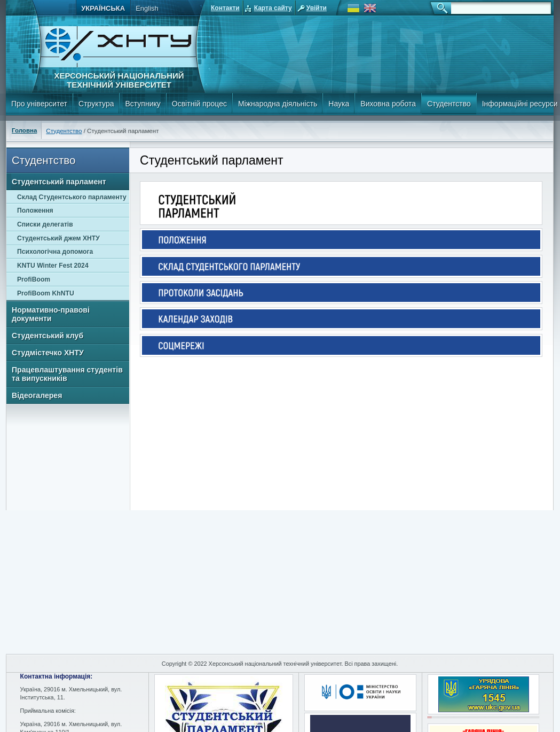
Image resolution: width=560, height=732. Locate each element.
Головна (24, 130)
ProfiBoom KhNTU (46, 293)
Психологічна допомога (55, 252)
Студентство (449, 104)
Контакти (225, 8)
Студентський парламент (59, 182)
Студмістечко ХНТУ (48, 353)
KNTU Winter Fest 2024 (53, 266)
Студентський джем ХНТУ (58, 238)
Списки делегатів (45, 224)
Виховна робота (388, 104)
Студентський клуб (48, 336)
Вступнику (143, 104)
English (147, 8)
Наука (339, 104)
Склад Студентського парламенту (72, 197)
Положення (35, 211)
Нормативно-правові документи (51, 314)
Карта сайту (273, 8)
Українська (103, 8)
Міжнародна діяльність (278, 104)
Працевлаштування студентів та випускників (67, 374)
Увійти (317, 8)
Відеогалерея (37, 395)
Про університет (39, 104)
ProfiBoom (34, 279)
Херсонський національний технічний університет (119, 80)
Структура (96, 104)
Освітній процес (199, 104)
